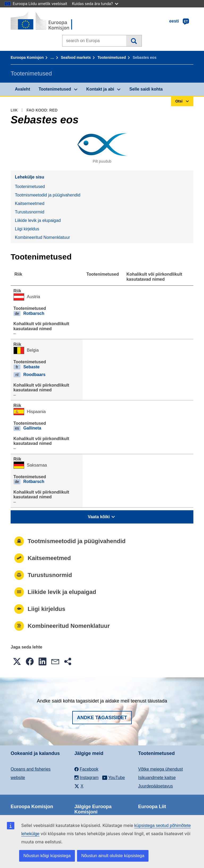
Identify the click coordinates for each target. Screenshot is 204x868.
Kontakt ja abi (100, 89)
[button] (17, 661)
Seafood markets (76, 57)
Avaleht (22, 89)
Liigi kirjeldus (27, 229)
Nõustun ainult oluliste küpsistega (113, 856)
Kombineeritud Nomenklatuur (42, 237)
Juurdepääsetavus (156, 786)
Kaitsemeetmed (30, 203)
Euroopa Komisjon (27, 57)
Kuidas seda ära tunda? (95, 4)
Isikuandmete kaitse (157, 778)
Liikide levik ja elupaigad (38, 220)
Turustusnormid (30, 212)
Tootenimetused (112, 57)
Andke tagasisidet (102, 718)
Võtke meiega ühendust (160, 769)
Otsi (134, 41)
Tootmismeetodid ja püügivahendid (48, 195)
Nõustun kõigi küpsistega (47, 856)
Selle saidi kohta (146, 89)
